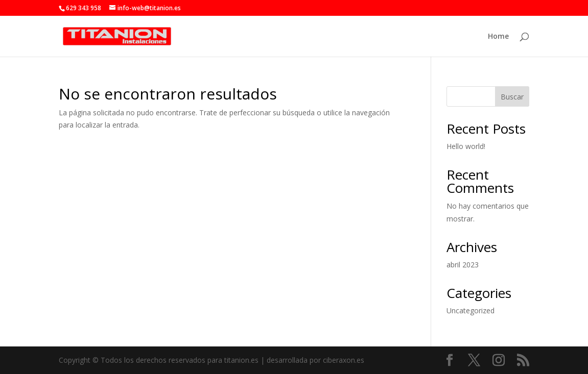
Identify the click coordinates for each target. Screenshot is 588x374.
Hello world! (466, 146)
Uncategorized (471, 310)
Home (498, 37)
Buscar (512, 97)
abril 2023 (463, 265)
